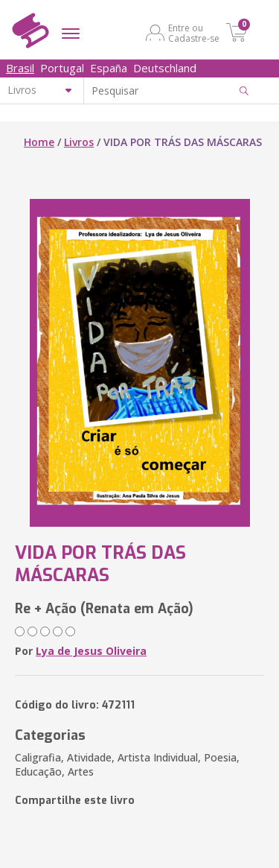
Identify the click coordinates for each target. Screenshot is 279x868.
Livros (79, 142)
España (109, 68)
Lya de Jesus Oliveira (91, 651)
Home (39, 142)
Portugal (62, 68)
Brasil (20, 68)
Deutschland (165, 68)
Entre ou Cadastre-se (194, 33)
